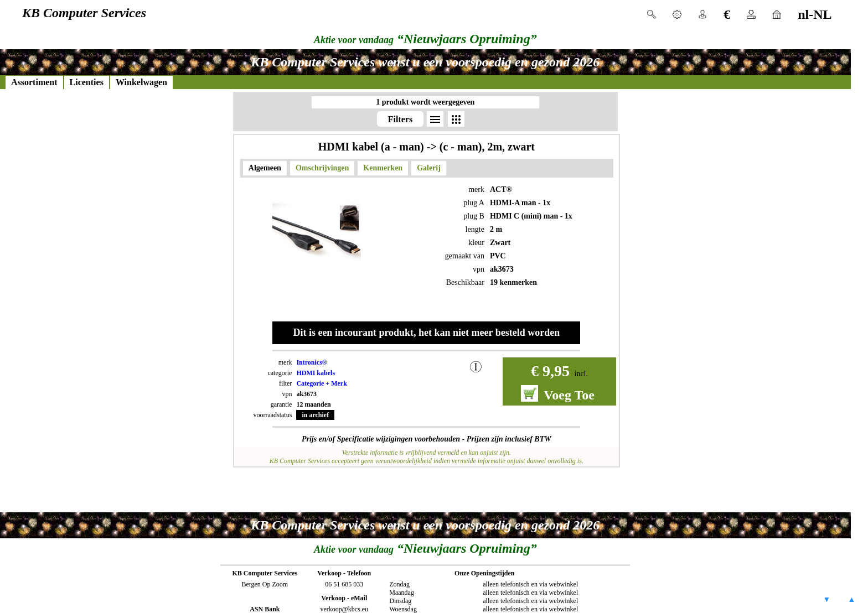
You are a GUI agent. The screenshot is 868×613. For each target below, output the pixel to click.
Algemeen (265, 168)
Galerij (429, 168)
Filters (400, 119)
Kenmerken (383, 168)
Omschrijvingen (322, 168)
